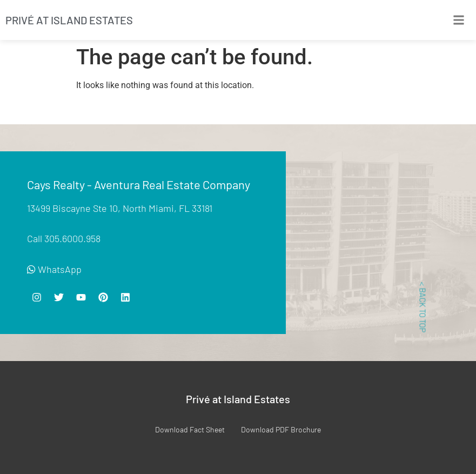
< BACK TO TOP (423, 308)
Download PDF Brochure (281, 429)
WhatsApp (54, 269)
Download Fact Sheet (190, 429)
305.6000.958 (72, 238)
